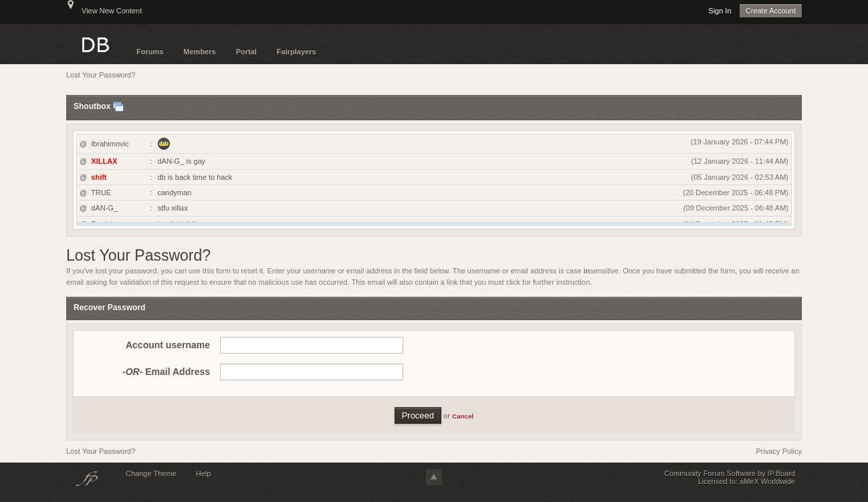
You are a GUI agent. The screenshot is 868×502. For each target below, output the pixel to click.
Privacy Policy (779, 451)
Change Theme (151, 473)
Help (204, 473)
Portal (246, 51)
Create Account (771, 11)
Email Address (166, 372)
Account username (168, 345)
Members (199, 51)
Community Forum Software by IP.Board (730, 473)
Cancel (463, 416)
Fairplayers (297, 51)
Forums (150, 51)
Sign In (720, 11)
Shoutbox (92, 107)
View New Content (112, 11)
